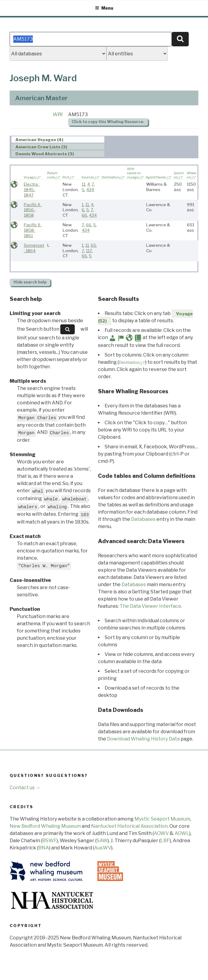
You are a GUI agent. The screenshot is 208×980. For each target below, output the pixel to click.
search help (30, 282)
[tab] (58, 139)
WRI (58, 114)
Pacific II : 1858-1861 (33, 230)
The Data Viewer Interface (150, 606)
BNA (44, 848)
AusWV (103, 848)
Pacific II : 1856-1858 (33, 210)
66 (84, 215)
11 (84, 184)
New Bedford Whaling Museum (45, 826)
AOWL (182, 833)
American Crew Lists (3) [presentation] (41, 147)
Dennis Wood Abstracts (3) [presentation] (45, 154)
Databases (143, 519)
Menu (104, 8)
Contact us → (25, 788)
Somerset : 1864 (34, 248)
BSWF (49, 841)
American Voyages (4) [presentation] (39, 140)
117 (89, 251)
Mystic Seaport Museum (162, 819)
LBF (165, 841)
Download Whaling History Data (143, 739)
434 (90, 190)
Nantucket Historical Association (129, 826)
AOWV (161, 833)
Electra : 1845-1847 (32, 189)
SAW (102, 841)
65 (93, 245)
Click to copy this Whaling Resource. (108, 122)
